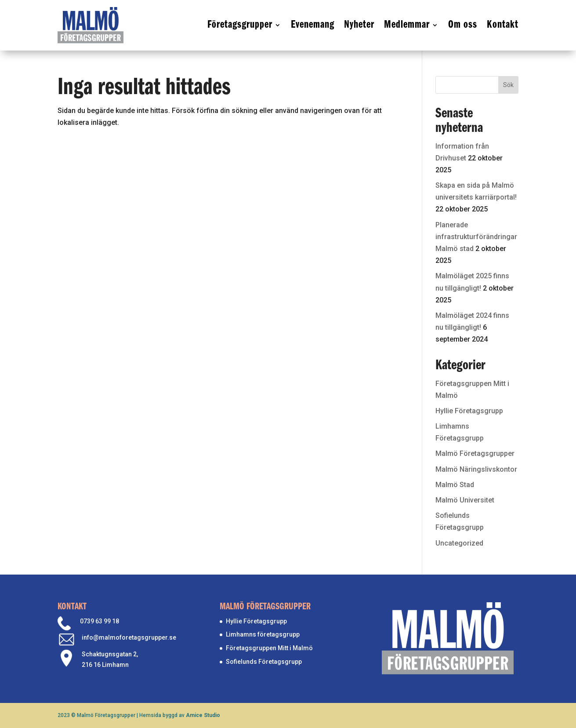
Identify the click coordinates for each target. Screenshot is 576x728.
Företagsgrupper (240, 25)
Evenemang (313, 25)
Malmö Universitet (465, 500)
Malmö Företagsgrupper (475, 453)
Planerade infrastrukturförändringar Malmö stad (476, 237)
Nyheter (359, 25)
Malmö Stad (455, 485)
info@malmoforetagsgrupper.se (129, 637)
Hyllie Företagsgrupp (469, 411)
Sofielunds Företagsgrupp (264, 662)
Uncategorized (459, 543)
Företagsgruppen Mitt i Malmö (269, 648)
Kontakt (503, 25)
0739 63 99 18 (100, 621)
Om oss (463, 25)
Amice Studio (203, 715)
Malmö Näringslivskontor (476, 469)
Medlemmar (407, 25)
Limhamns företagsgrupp (263, 634)
